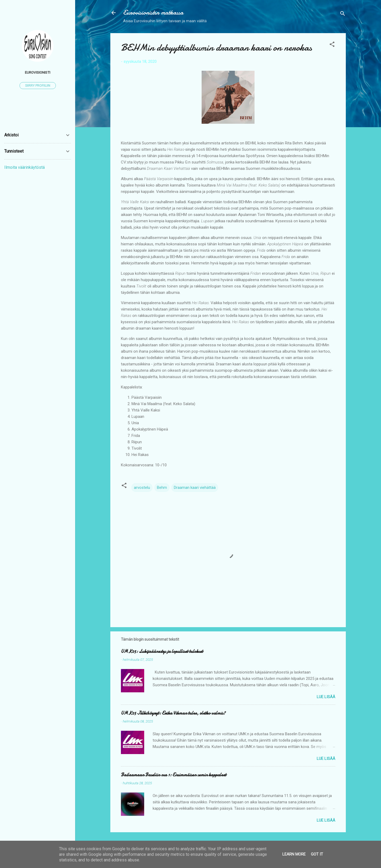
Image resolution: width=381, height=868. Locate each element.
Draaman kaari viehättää (195, 488)
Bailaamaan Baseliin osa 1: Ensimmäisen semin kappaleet (174, 775)
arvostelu (142, 488)
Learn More (294, 854)
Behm (162, 488)
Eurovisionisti (38, 72)
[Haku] (343, 14)
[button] (332, 45)
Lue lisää (326, 697)
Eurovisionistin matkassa (153, 13)
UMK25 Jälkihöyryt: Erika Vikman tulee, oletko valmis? (173, 713)
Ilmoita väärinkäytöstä (24, 167)
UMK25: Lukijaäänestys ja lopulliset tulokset (162, 651)
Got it (317, 854)
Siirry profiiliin (38, 86)
